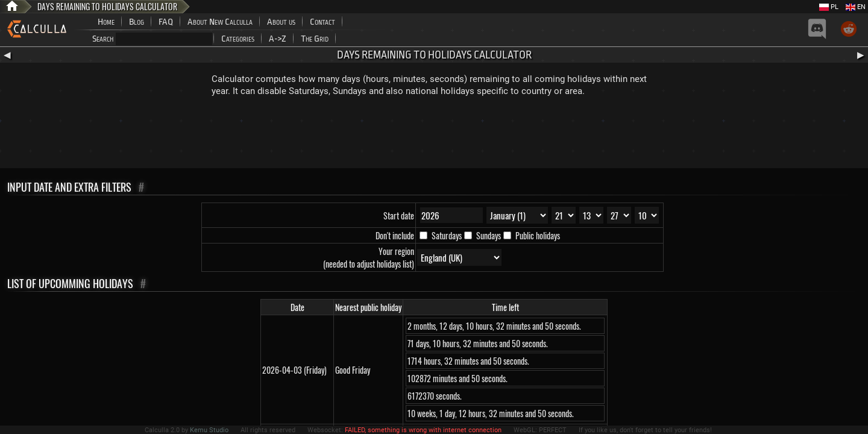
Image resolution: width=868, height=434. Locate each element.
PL (829, 7)
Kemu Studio (209, 430)
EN (856, 7)
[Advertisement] (434, 135)
